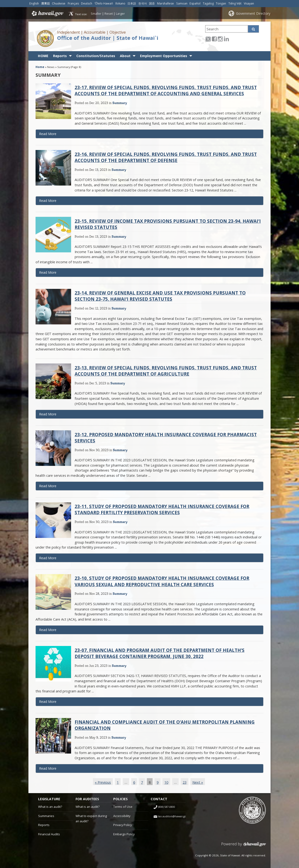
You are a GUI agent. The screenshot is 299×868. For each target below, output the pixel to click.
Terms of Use (123, 807)
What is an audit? (50, 807)
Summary (120, 103)
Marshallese (165, 3)
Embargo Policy (124, 834)
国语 (152, 3)
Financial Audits (49, 834)
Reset (109, 14)
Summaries (46, 816)
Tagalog (208, 3)
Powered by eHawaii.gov (244, 846)
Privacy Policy (122, 825)
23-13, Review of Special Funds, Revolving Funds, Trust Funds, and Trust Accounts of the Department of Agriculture (166, 371)
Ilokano (120, 3)
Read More (57, 135)
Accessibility (122, 816)
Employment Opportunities (164, 56)
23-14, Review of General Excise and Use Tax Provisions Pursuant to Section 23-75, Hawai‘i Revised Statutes (160, 296)
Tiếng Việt (235, 3)
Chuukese (59, 3)
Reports (60, 56)
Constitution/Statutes (96, 56)
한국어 (143, 3)
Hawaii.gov (47, 14)
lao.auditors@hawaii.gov (173, 816)
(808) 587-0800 (167, 807)
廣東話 (45, 3)
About (125, 56)
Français (73, 3)
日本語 (132, 3)
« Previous (103, 782)
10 (166, 782)
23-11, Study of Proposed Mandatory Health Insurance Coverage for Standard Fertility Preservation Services (162, 509)
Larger (120, 14)
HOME (43, 56)
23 (185, 782)
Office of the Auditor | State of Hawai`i (108, 38)
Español (195, 3)
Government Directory (253, 13)
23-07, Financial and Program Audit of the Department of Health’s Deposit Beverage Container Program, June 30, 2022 (160, 653)
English (34, 3)
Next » (198, 782)
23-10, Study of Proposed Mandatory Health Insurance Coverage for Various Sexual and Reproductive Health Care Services (162, 581)
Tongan (221, 3)
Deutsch (87, 3)
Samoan (182, 3)
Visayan (249, 3)
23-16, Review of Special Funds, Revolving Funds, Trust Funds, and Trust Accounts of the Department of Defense (166, 157)
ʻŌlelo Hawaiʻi (104, 3)
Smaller (96, 14)
